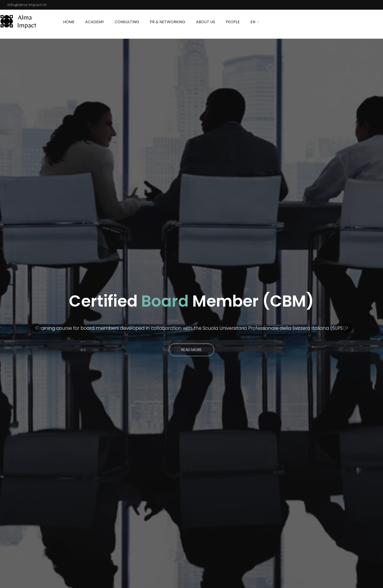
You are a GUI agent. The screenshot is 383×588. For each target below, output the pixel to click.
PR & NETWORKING (168, 22)
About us (206, 22)
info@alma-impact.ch (28, 5)
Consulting (127, 22)
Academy (95, 22)
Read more (191, 350)
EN (253, 22)
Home (69, 22)
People (233, 22)
